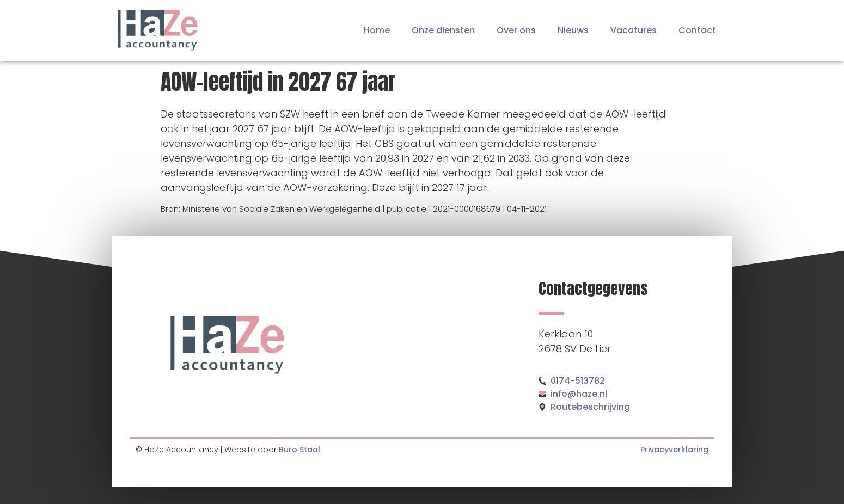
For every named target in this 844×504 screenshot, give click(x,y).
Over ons (516, 30)
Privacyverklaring (674, 450)
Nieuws (573, 30)
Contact (697, 30)
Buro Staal (299, 450)
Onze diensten (443, 30)
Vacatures (634, 30)
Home (377, 30)
